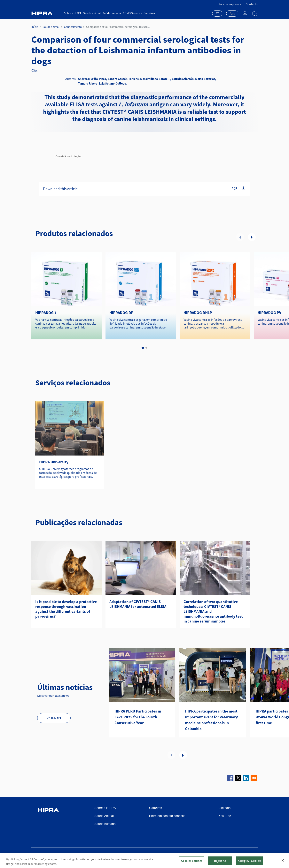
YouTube (225, 816)
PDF (234, 188)
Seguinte (252, 237)
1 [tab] (143, 348)
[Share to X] (238, 778)
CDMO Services (131, 13)
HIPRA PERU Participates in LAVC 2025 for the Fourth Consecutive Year (138, 717)
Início (35, 27)
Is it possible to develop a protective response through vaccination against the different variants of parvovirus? (66, 609)
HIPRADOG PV (269, 313)
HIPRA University (54, 462)
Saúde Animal (104, 816)
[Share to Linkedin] (246, 778)
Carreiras (148, 13)
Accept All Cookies (250, 863)
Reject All (220, 863)
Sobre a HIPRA (73, 13)
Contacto (252, 4)
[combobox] (217, 14)
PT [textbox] (217, 13)
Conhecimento (73, 27)
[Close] (283, 863)
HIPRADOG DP (121, 313)
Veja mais (54, 718)
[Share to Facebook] (230, 778)
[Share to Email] (254, 778)
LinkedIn (225, 808)
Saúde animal (92, 13)
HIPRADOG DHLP (198, 313)
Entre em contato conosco (167, 816)
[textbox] (232, 13)
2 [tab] (146, 348)
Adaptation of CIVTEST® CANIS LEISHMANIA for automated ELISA (138, 604)
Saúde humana (111, 13)
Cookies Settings (192, 863)
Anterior (240, 237)
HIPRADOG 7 (46, 313)
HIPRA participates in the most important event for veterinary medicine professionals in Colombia (211, 720)
